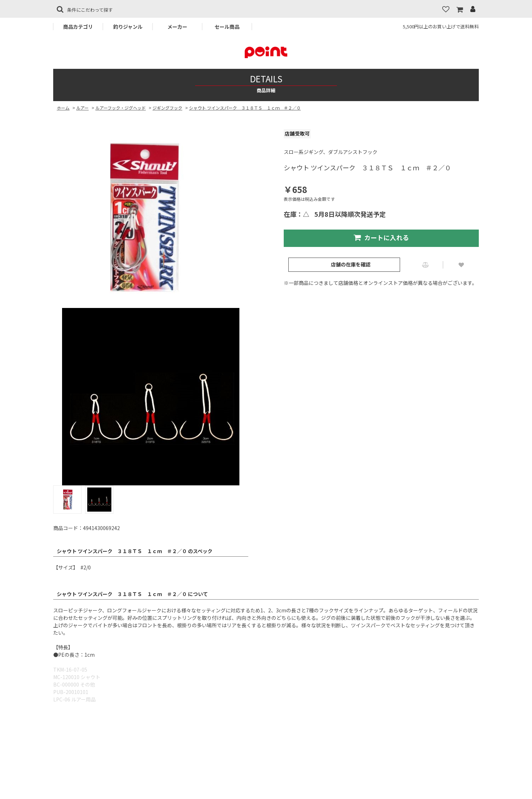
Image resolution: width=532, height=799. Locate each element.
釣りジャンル (128, 27)
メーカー (177, 27)
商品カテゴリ (78, 27)
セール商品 (227, 27)
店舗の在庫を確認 (351, 264)
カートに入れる (381, 237)
